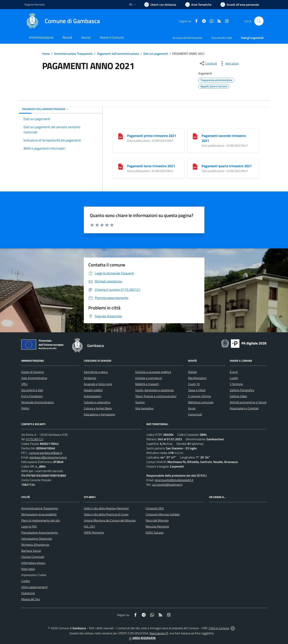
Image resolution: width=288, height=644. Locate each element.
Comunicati (195, 414)
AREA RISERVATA (142, 638)
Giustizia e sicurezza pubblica (153, 372)
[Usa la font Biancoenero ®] (160, 5)
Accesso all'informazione (187, 38)
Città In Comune (219, 628)
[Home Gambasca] (62, 21)
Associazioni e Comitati (244, 408)
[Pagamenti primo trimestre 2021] (121, 136)
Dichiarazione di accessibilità (39, 514)
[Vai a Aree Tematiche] (198, 5)
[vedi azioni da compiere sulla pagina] (229, 63)
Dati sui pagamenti (156, 54)
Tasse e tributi (197, 390)
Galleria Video (238, 396)
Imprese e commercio (149, 378)
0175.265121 (35, 439)
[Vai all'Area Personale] (240, 5)
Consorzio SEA (155, 508)
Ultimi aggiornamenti (34, 587)
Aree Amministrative (34, 378)
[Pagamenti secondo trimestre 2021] (195, 136)
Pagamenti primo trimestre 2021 (152, 136)
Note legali (28, 569)
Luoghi (234, 378)
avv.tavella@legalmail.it (167, 485)
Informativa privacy (33, 563)
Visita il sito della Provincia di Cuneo (106, 514)
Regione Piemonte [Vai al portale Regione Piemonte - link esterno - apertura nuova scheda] (35, 4)
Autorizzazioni (93, 396)
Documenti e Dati (32, 390)
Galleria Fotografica (242, 390)
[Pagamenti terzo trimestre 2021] (121, 166)
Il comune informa (199, 396)
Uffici (24, 384)
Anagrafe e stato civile (98, 384)
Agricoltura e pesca (96, 372)
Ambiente (90, 378)
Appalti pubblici (93, 390)
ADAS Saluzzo (155, 532)
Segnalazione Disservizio (37, 539)
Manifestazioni (197, 378)
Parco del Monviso (157, 520)
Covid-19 (194, 384)
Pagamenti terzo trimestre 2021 (151, 166)
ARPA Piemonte (94, 532)
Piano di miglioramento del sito (41, 520)
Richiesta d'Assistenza (35, 545)
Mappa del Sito (31, 599)
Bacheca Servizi (31, 551)
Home (46, 54)
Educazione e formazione (99, 414)
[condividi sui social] (208, 63)
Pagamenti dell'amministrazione (118, 54)
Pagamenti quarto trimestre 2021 (227, 166)
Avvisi (192, 408)
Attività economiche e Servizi (248, 402)
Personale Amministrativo (38, 402)
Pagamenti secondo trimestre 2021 (224, 138)
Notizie (192, 372)
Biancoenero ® (159, 633)
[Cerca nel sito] (259, 21)
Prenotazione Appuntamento (40, 532)
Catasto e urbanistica (97, 402)
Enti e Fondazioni (32, 396)
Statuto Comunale (33, 557)
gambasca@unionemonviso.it (48, 457)
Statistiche (28, 593)
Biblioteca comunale (201, 402)
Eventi (234, 372)
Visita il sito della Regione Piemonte (106, 508)
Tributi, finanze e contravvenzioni (156, 396)
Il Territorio (236, 384)
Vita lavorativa (144, 408)
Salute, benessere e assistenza (155, 390)
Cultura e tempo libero (98, 408)
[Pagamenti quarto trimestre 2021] (195, 166)
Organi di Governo (33, 372)
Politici (25, 408)
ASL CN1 (89, 526)
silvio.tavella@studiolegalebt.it (174, 480)
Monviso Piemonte (157, 526)
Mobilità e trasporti (147, 384)
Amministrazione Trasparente (73, 54)
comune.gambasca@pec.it (46, 453)
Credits (26, 581)
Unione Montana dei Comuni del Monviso (110, 520)
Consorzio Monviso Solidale (163, 514)
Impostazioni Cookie (34, 575)
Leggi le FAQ (29, 526)
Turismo (140, 402)
